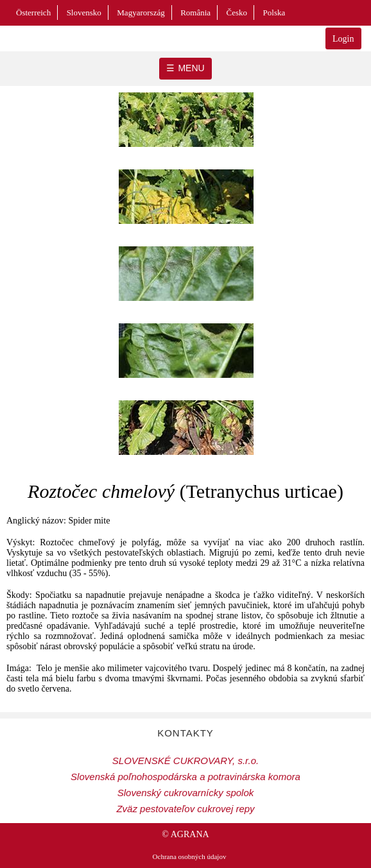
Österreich (33, 13)
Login (343, 39)
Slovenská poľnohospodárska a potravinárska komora (185, 777)
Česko (237, 13)
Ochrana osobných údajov (190, 856)
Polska (274, 13)
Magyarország (141, 13)
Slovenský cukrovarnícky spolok (186, 793)
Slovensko (84, 13)
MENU (191, 68)
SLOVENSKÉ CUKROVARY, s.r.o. (185, 761)
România (195, 13)
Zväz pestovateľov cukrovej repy (185, 809)
